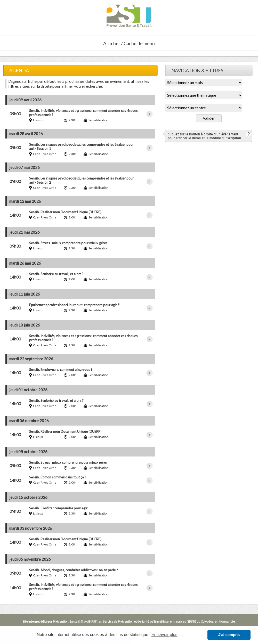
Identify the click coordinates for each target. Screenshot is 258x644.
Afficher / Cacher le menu (129, 43)
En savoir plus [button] (164, 635)
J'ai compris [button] (229, 635)
